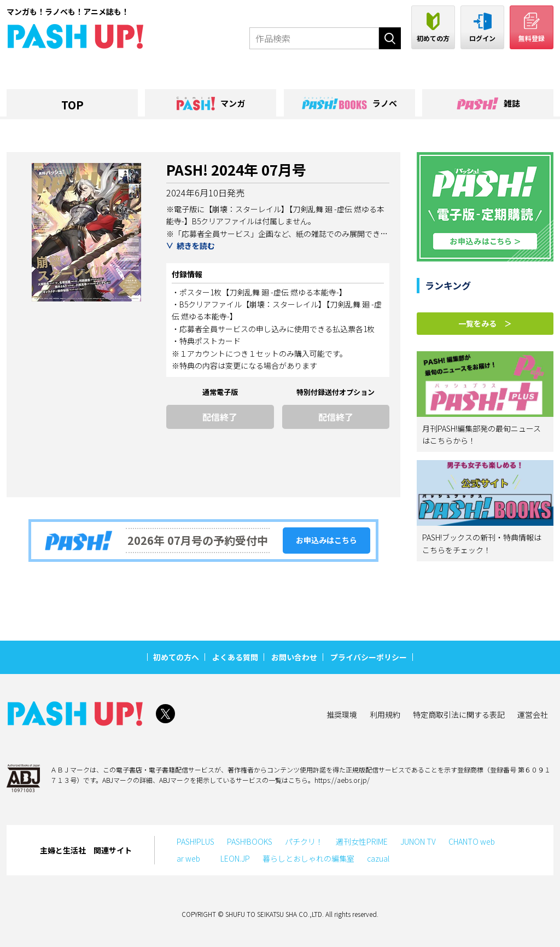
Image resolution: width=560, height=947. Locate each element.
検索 (390, 38)
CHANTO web (472, 841)
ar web (192, 858)
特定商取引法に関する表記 (459, 714)
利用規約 (385, 714)
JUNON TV (418, 841)
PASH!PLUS (196, 841)
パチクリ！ (304, 841)
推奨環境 (342, 714)
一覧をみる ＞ (485, 323)
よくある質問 (235, 657)
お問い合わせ (294, 657)
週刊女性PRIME (362, 841)
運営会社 (533, 714)
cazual (378, 858)
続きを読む (196, 246)
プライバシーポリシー (369, 657)
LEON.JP (235, 858)
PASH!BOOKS (250, 841)
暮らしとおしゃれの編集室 (308, 858)
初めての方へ (176, 657)
